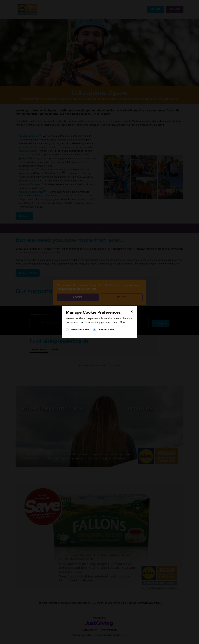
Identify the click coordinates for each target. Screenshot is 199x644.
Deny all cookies (106, 329)
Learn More (119, 322)
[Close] (132, 311)
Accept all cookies (80, 329)
